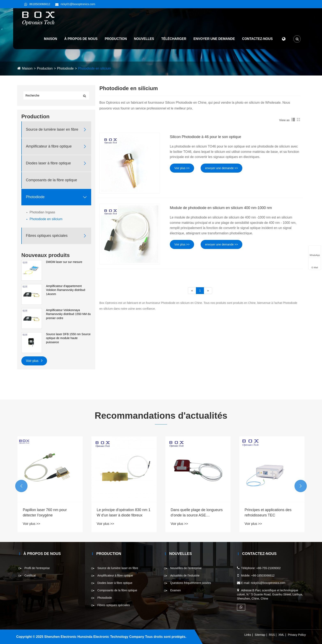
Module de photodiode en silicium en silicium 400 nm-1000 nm (221, 208)
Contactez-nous (257, 39)
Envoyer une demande (214, 39)
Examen (175, 590)
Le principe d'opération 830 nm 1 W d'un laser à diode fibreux (124, 512)
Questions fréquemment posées (191, 583)
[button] (21, 486)
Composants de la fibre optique (51, 180)
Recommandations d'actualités (161, 416)
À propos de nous (81, 39)
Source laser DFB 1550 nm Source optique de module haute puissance (68, 338)
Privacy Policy (297, 635)
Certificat (30, 575)
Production (116, 39)
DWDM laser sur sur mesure (64, 262)
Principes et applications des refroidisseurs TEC (268, 512)
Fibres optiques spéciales (47, 236)
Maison (50, 39)
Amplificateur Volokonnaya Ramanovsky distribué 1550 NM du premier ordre (68, 314)
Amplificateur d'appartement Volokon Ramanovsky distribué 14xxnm (66, 290)
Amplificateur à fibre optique (49, 146)
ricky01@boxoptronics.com (78, 4)
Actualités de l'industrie (185, 575)
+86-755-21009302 (269, 568)
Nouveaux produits (45, 255)
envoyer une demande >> (222, 168)
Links (248, 635)
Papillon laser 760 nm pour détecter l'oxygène (45, 512)
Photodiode (65, 68)
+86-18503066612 (263, 575)
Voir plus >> (182, 168)
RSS (272, 635)
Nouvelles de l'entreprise (186, 568)
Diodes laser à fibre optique (48, 163)
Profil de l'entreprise (37, 568)
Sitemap (260, 635)
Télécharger (174, 39)
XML (281, 635)
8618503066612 (40, 4)
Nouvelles (144, 39)
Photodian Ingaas (42, 212)
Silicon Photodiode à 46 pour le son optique (205, 137)
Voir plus (34, 360)
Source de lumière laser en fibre (52, 129)
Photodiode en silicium (94, 68)
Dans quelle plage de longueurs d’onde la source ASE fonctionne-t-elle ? (197, 513)
